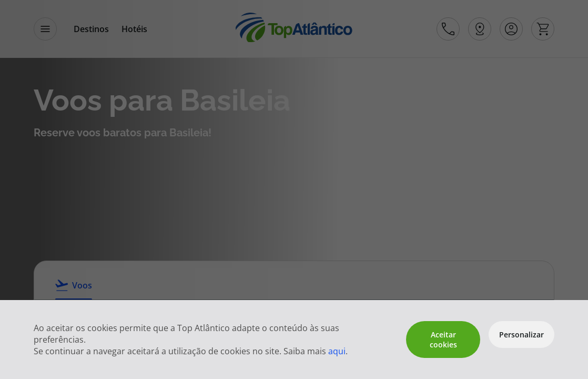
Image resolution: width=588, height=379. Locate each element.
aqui (337, 351)
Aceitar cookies (443, 340)
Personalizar (521, 335)
